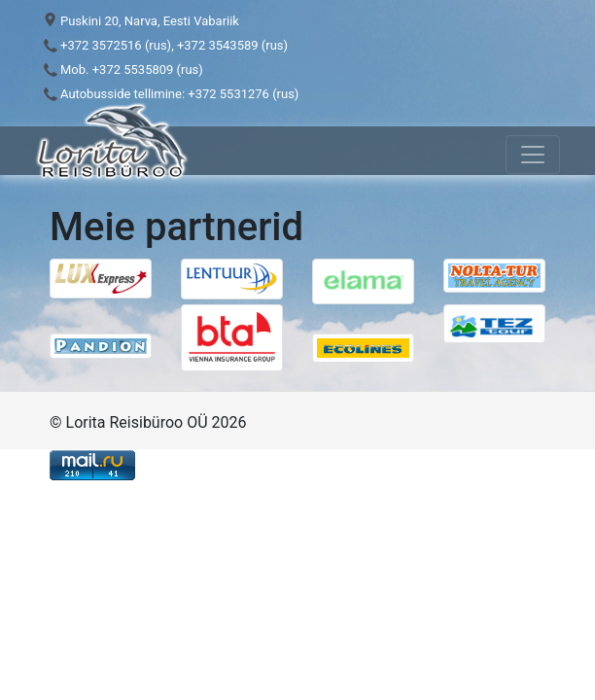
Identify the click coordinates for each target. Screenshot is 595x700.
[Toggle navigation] (533, 155)
